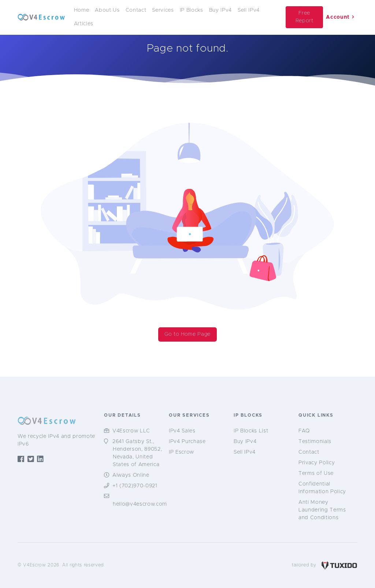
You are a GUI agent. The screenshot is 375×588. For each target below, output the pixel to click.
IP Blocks (192, 10)
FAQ (304, 431)
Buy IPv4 (220, 10)
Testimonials (315, 442)
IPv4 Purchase (187, 442)
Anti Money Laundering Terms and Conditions (322, 510)
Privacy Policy (317, 463)
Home (82, 10)
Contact (136, 10)
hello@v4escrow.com (140, 504)
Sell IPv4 (249, 10)
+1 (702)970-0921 (135, 486)
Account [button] (340, 17)
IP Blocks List (251, 431)
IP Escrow (181, 452)
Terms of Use (316, 473)
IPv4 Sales (182, 431)
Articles (84, 24)
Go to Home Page (187, 334)
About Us (107, 10)
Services (163, 10)
